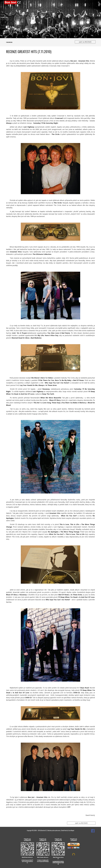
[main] (39, 42)
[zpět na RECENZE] (85, 42)
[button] (2, 2)
